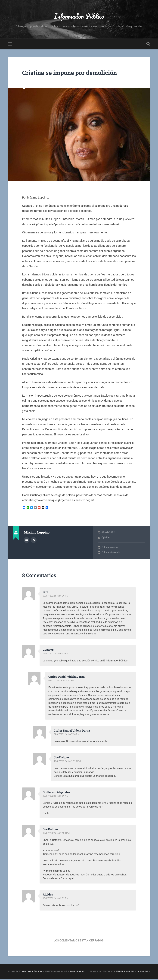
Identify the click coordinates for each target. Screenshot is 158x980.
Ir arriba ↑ (143, 973)
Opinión (105, 539)
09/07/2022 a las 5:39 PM (56, 597)
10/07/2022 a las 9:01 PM (56, 900)
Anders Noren (125, 973)
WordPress (77, 973)
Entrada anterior (110, 549)
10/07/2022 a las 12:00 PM (57, 834)
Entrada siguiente (111, 554)
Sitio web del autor (34, 541)
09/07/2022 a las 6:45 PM (56, 655)
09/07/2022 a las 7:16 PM (67, 736)
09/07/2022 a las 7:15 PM (62, 682)
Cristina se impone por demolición (74, 74)
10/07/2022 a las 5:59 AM (56, 797)
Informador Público (79, 17)
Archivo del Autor (27, 541)
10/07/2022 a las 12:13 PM (68, 763)
